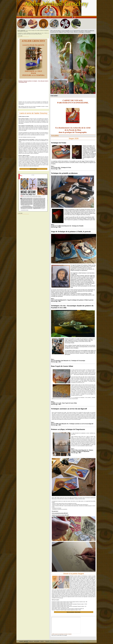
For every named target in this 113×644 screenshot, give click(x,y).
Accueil (19, 17)
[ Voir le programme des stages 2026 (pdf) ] (60, 513)
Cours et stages (37, 17)
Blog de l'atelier (66, 17)
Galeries (45, 17)
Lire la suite (20, 36)
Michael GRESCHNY (27, 17)
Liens (50, 17)
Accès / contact (56, 17)
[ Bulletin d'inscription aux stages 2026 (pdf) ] (60, 515)
